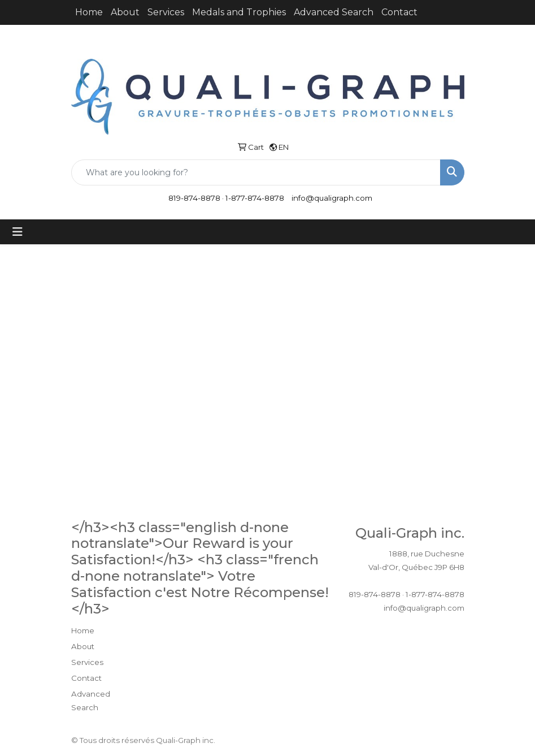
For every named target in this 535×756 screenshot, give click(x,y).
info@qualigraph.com (332, 198)
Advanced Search (334, 12)
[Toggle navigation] (18, 232)
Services (166, 12)
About (125, 12)
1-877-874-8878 (255, 198)
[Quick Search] (256, 172)
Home (89, 12)
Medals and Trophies (239, 12)
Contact (399, 12)
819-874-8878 (194, 198)
